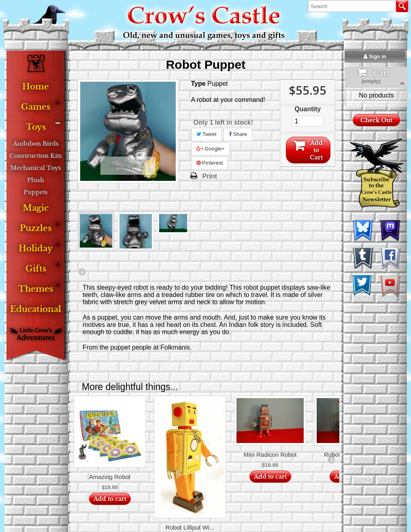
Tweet (207, 134)
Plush (36, 180)
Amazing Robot (110, 477)
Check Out (376, 147)
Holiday (36, 249)
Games (36, 107)
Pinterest (210, 163)
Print (210, 176)
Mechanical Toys (36, 168)
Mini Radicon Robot (270, 455)
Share (238, 134)
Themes (36, 289)
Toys (36, 127)
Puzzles (36, 228)
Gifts (36, 269)
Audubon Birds (36, 144)
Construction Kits (36, 156)
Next (82, 271)
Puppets (36, 192)
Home (36, 87)
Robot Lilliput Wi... (190, 527)
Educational (36, 309)
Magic (36, 208)
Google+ (211, 149)
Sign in (375, 56)
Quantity (308, 109)
